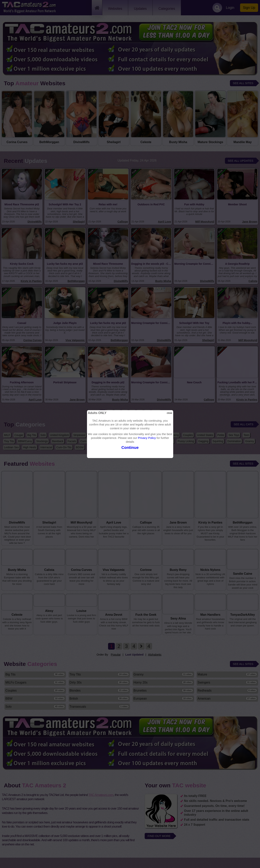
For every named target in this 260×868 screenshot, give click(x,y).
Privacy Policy (147, 438)
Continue (130, 447)
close (169, 413)
